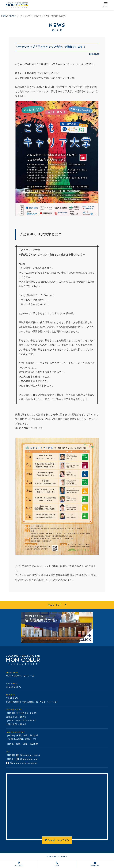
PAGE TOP (57, 605)
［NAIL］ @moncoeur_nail (22, 759)
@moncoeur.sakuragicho (22, 763)
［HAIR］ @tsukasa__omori (23, 755)
